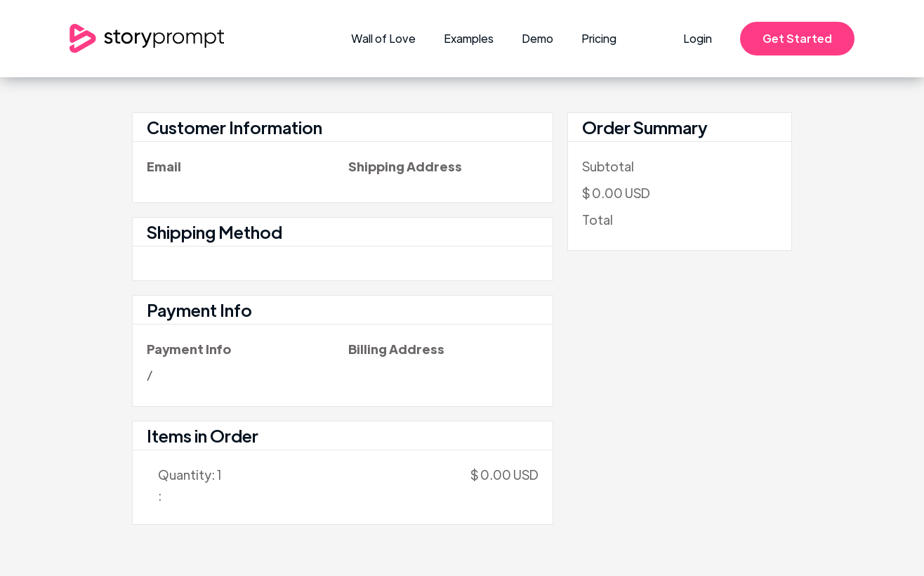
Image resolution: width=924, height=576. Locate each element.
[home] (147, 39)
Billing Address (396, 349)
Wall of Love (383, 38)
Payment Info (189, 349)
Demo (537, 38)
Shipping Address (405, 166)
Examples (469, 38)
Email (164, 166)
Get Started (797, 38)
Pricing (599, 38)
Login (698, 38)
